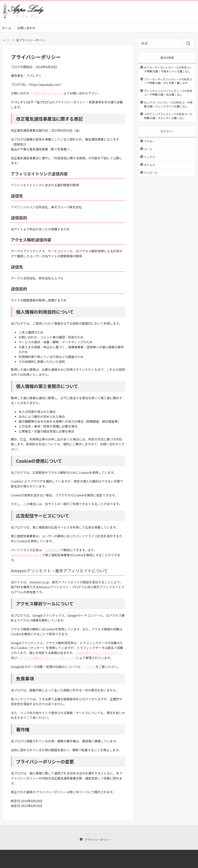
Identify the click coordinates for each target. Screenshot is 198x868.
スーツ (148, 149)
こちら (88, 667)
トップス (149, 157)
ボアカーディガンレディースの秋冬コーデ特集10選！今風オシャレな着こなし (168, 69)
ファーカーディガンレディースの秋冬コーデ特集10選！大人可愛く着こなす (168, 81)
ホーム (7, 28)
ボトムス (149, 165)
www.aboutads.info (25, 555)
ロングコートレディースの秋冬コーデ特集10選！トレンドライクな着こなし (168, 104)
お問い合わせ (26, 28)
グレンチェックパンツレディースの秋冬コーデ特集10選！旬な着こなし (168, 93)
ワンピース (151, 173)
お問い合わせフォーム (48, 93)
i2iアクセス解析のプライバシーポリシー (45, 658)
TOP (6, 40)
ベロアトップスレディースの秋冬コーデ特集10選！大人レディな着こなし (168, 116)
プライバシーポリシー (98, 840)
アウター (149, 141)
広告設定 (51, 550)
